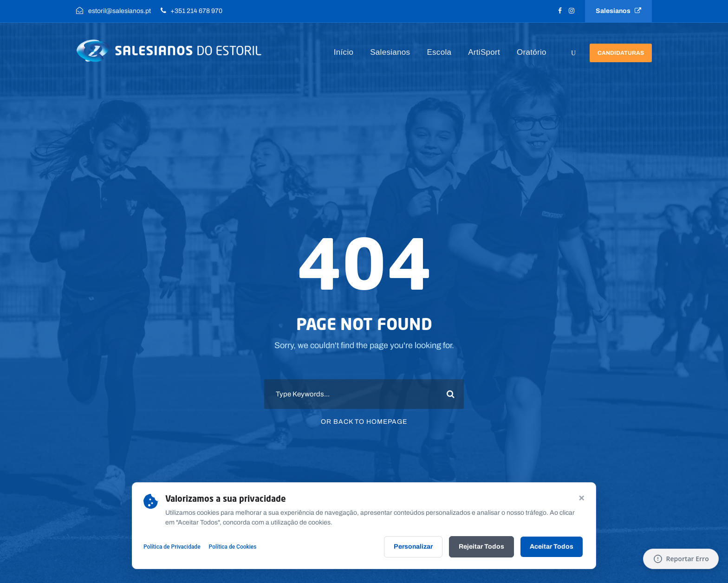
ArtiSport (484, 52)
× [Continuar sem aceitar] (582, 497)
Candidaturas (621, 53)
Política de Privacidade (172, 547)
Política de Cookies (233, 547)
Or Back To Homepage (364, 422)
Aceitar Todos (552, 547)
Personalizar (413, 547)
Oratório (532, 52)
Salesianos (618, 11)
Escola (439, 52)
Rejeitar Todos (481, 547)
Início (344, 52)
